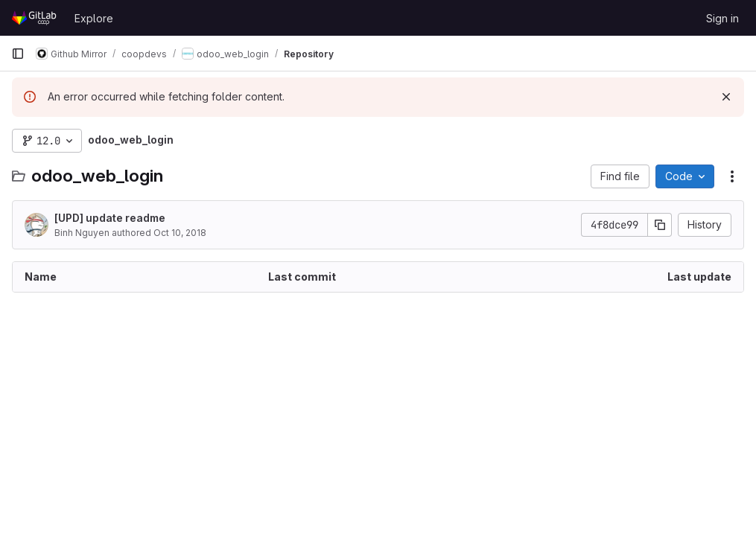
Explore (94, 18)
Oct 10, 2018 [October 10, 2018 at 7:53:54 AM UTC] (180, 233)
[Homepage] (35, 18)
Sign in (722, 18)
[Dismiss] (726, 97)
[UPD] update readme (110, 218)
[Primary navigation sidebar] (18, 54)
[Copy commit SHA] (660, 225)
